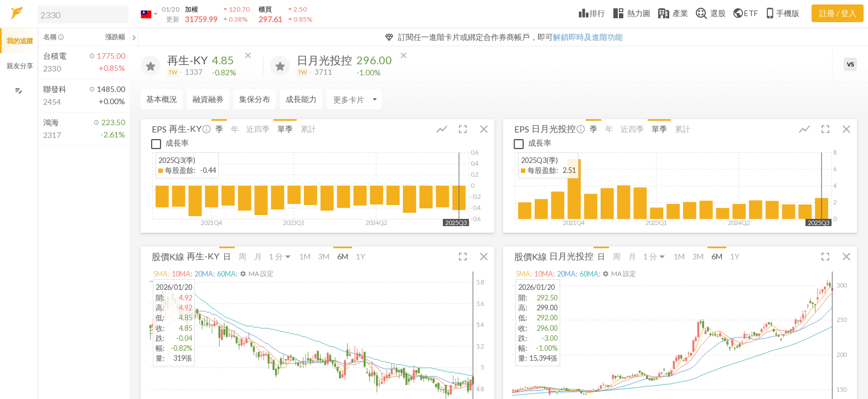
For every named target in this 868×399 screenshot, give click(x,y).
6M (343, 256)
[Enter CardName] (354, 99)
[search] (83, 14)
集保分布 (255, 99)
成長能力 (301, 99)
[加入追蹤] (151, 66)
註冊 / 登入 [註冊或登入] (838, 13)
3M (324, 256)
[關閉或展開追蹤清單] (134, 37)
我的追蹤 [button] (20, 41)
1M (305, 256)
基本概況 (162, 99)
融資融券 (208, 99)
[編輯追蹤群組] (19, 91)
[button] (81, 14)
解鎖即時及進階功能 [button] (588, 37)
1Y (361, 256)
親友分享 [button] (20, 66)
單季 (285, 129)
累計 (308, 129)
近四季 (258, 129)
